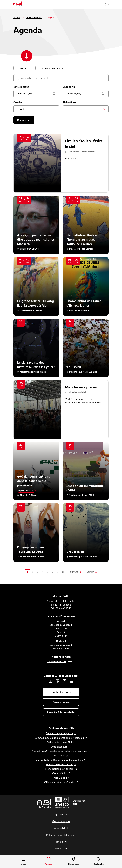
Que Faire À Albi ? (34, 18)
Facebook (58, 681)
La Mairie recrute (57, 662)
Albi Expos (59, 778)
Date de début (21, 87)
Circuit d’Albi (59, 773)
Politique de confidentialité (61, 835)
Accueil (17, 18)
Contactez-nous (107, 4)
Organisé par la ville (53, 68)
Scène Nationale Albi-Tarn (59, 769)
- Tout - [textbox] (22, 109)
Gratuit (24, 68)
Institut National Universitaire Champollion (59, 760)
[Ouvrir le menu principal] (24, 861)
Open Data (61, 849)
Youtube (51, 681)
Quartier (18, 102)
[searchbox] (67, 109)
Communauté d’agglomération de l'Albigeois (59, 738)
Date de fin (69, 87)
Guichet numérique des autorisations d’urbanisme (59, 751)
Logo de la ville (61, 815)
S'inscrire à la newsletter (61, 712)
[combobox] (36, 109)
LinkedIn (71, 681)
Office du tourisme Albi (59, 742)
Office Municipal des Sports (59, 782)
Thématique (69, 102)
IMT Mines (59, 756)
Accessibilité (61, 828)
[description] (61, 78)
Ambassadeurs (59, 747)
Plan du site (61, 842)
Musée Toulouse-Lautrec (59, 765)
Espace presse (61, 702)
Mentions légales (61, 821)
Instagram (64, 681)
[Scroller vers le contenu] (27, 56)
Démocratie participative (59, 734)
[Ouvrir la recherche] (99, 861)
